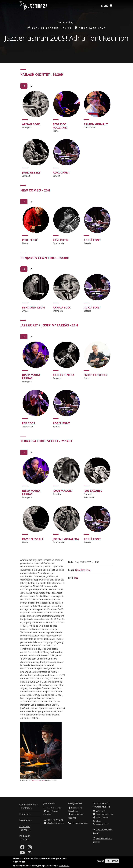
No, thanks (112, 861)
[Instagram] (30, 848)
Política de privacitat (25, 828)
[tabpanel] (66, 135)
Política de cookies (25, 838)
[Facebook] (22, 848)
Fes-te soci (25, 814)
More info (64, 866)
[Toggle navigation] (107, 6)
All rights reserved (38, 780)
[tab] (24, 86)
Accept (100, 861)
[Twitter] (30, 853)
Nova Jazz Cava (83, 570)
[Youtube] (22, 853)
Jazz (76, 578)
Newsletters (25, 820)
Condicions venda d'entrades (29, 806)
